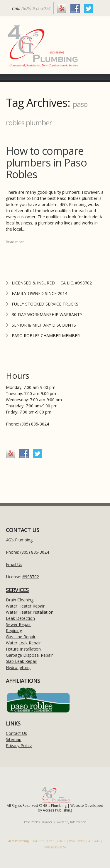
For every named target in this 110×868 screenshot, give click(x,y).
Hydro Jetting (18, 667)
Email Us (14, 564)
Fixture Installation (23, 649)
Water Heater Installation (30, 612)
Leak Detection (20, 618)
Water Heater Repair (25, 606)
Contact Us (16, 733)
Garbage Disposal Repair (29, 655)
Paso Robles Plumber (38, 822)
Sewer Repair (18, 624)
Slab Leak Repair (22, 661)
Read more (15, 242)
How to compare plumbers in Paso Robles (46, 163)
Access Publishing (57, 810)
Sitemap (14, 739)
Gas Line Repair (21, 637)
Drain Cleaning (20, 600)
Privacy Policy (19, 746)
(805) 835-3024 (36, 8)
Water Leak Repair (23, 643)
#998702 (31, 577)
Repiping (14, 631)
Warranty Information (71, 822)
